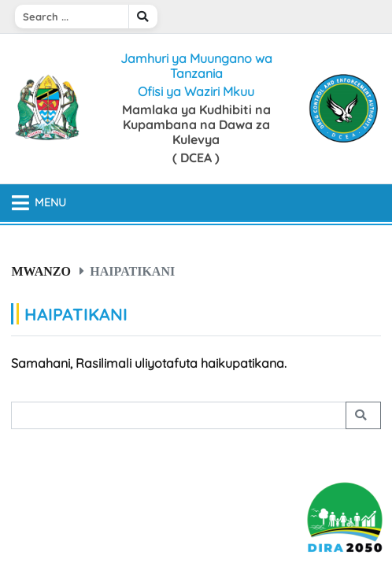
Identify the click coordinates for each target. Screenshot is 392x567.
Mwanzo (41, 271)
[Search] (72, 17)
